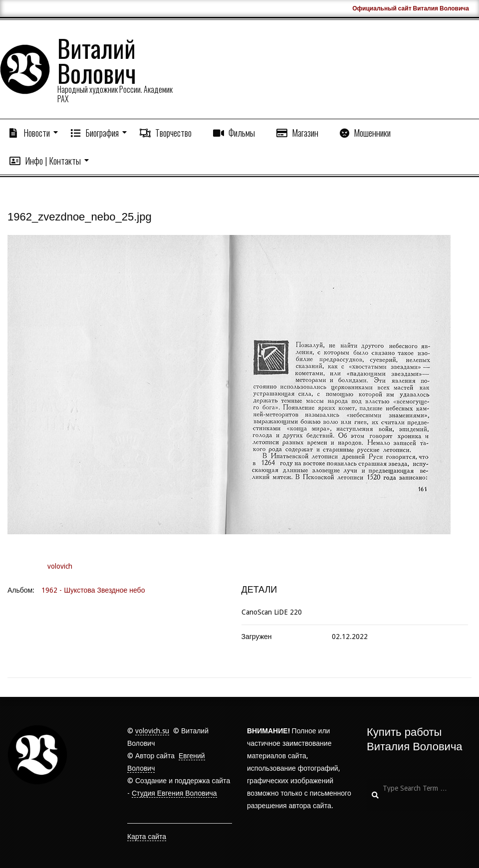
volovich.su (152, 731)
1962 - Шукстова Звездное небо (93, 590)
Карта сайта (147, 837)
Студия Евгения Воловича (174, 793)
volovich (60, 566)
